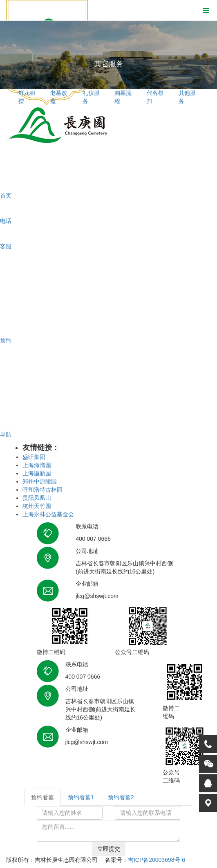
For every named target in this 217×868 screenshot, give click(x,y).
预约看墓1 (81, 797)
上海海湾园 (37, 465)
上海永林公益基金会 (48, 514)
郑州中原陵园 (40, 481)
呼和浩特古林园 (43, 490)
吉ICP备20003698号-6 (157, 860)
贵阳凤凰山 (37, 498)
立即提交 (109, 849)
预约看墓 (43, 797)
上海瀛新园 (37, 473)
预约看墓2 (121, 797)
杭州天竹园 (37, 506)
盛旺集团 (34, 457)
